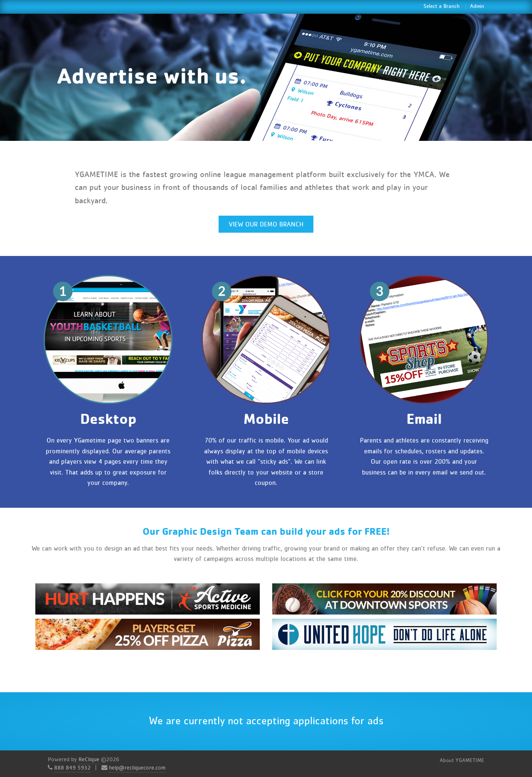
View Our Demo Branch (266, 224)
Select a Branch (442, 6)
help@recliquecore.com (137, 768)
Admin (477, 6)
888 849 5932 (72, 768)
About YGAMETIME (462, 761)
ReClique (89, 760)
